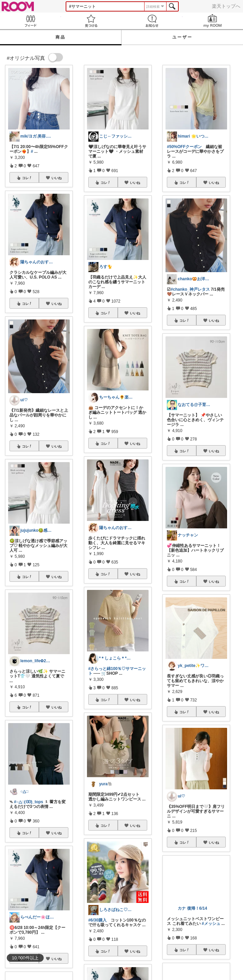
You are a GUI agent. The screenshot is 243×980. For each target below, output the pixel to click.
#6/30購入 (97, 920)
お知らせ (152, 21)
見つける (91, 21)
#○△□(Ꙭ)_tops (28, 802)
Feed (30, 21)
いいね (57, 178)
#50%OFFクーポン (184, 147)
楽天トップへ (226, 6)
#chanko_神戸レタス (190, 289)
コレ (27, 178)
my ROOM (213, 21)
